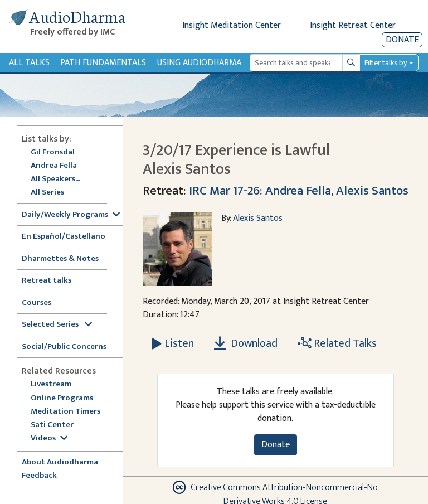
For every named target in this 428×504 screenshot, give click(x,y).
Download (246, 343)
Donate (402, 40)
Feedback (39, 476)
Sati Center (52, 425)
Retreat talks (47, 281)
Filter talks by (386, 63)
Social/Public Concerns (64, 347)
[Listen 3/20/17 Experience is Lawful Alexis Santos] (173, 343)
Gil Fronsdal (53, 152)
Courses (37, 303)
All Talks (29, 63)
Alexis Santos (258, 218)
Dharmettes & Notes (60, 259)
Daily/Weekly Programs (71, 215)
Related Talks (337, 343)
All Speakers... (55, 179)
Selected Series (57, 325)
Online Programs (62, 398)
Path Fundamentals (103, 63)
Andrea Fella (54, 166)
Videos (49, 438)
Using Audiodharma (199, 63)
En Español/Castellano (64, 237)
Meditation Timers (65, 412)
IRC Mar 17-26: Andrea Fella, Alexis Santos (299, 191)
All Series (47, 193)
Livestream (51, 384)
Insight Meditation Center (232, 25)
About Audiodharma (60, 462)
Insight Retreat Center (353, 25)
